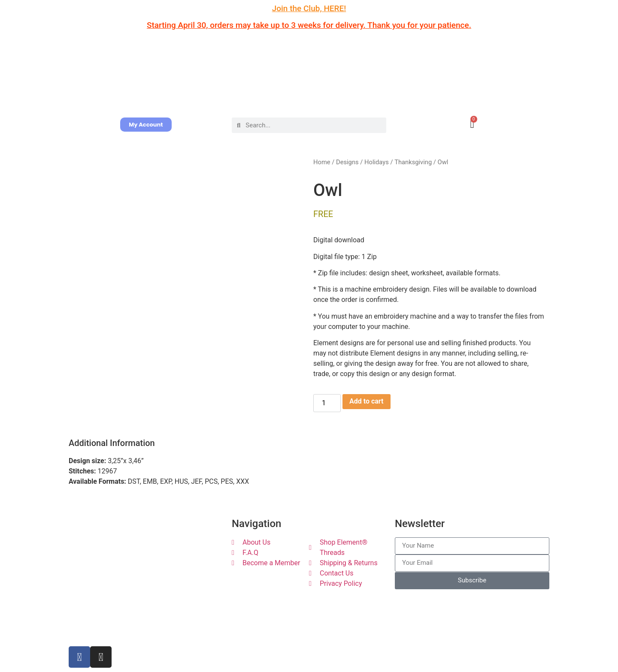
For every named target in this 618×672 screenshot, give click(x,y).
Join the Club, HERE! (309, 8)
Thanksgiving (413, 162)
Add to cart (367, 401)
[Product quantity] (327, 403)
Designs (347, 162)
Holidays (377, 162)
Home (322, 162)
